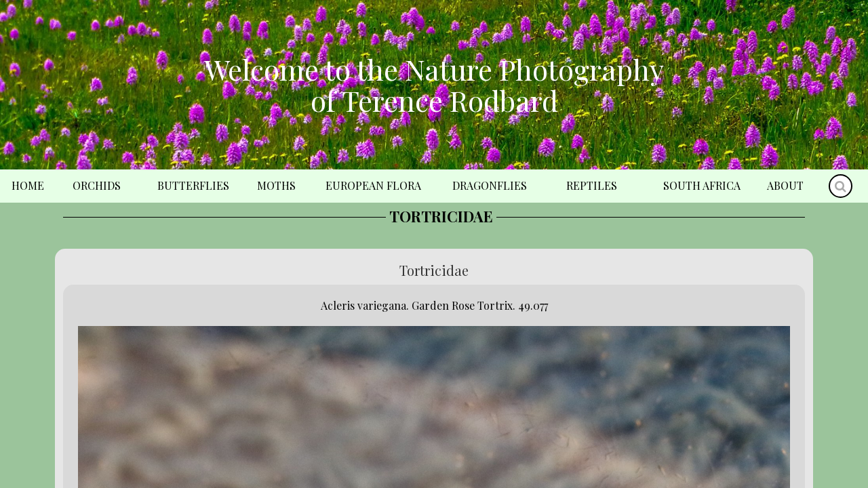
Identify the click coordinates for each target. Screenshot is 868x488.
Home (28, 185)
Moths (276, 185)
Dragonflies (490, 185)
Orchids (97, 185)
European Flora (373, 185)
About (785, 185)
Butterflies (193, 185)
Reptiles (592, 185)
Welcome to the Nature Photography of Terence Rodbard (434, 85)
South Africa (702, 185)
